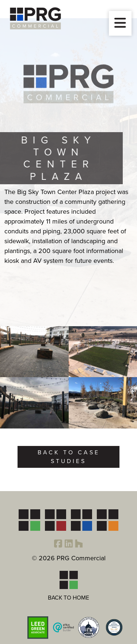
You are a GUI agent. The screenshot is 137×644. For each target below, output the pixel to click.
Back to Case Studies (69, 457)
